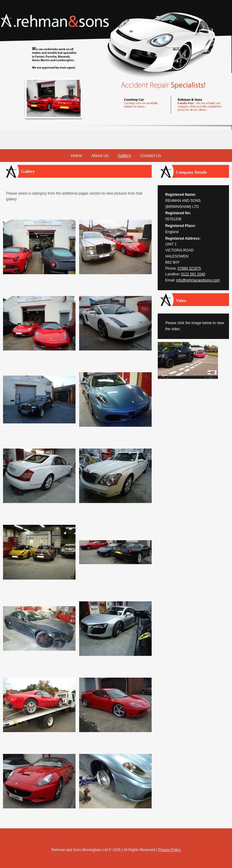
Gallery (124, 156)
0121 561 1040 (193, 274)
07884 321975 (189, 268)
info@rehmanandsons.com (198, 280)
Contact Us (151, 156)
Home (77, 156)
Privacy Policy (169, 850)
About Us (100, 156)
